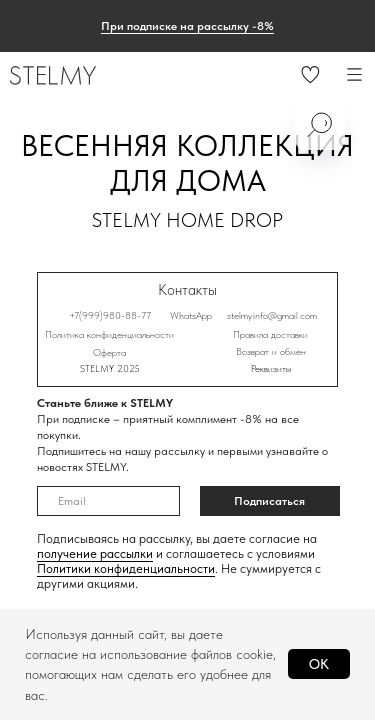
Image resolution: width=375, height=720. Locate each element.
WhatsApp (191, 315)
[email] (108, 501)
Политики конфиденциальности (126, 568)
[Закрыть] (353, 15)
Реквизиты (271, 368)
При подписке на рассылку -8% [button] (187, 26)
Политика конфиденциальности (109, 334)
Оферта (109, 352)
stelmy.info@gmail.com (272, 315)
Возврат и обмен (271, 351)
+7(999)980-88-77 (110, 315)
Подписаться (269, 501)
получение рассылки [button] (95, 553)
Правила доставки (270, 334)
